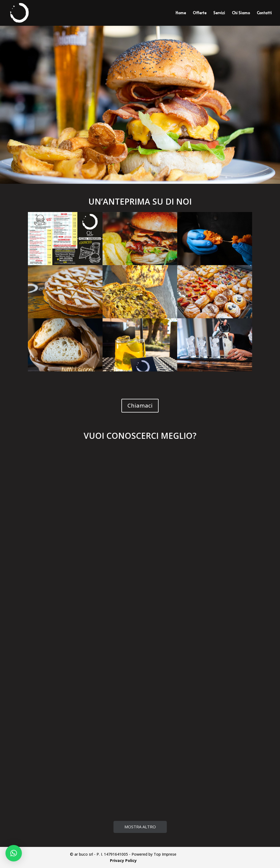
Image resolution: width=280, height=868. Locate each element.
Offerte (200, 13)
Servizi (219, 13)
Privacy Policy (123, 860)
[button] (14, 853)
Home (181, 13)
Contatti (264, 13)
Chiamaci (140, 406)
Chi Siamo (241, 13)
